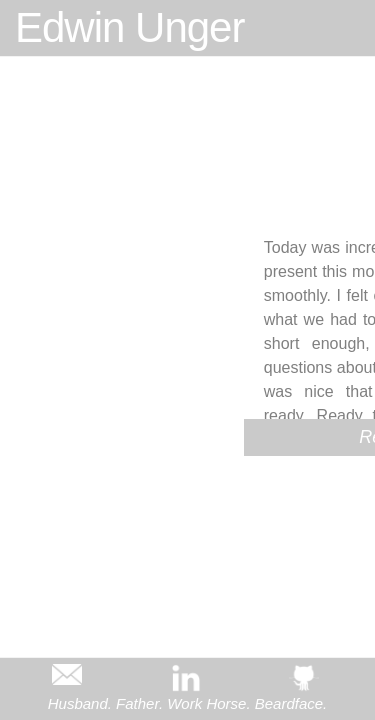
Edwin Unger (129, 27)
